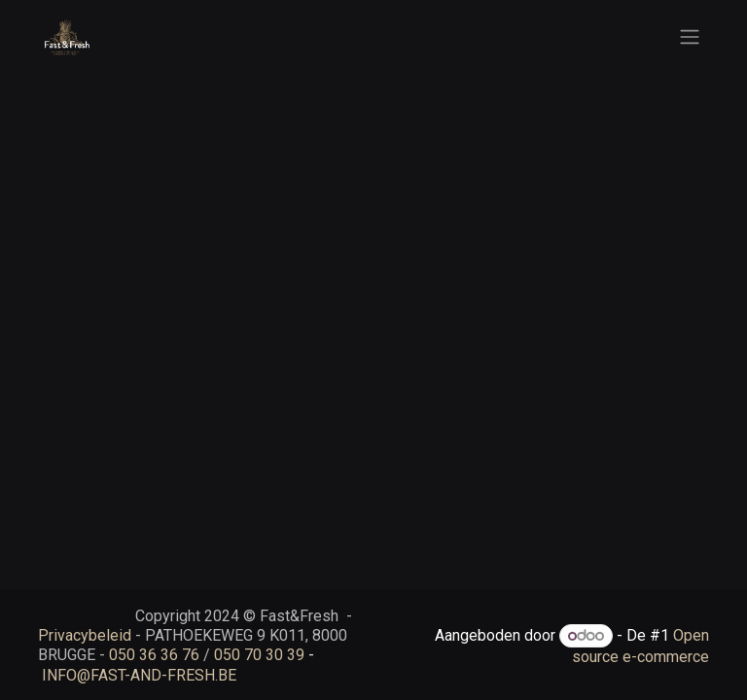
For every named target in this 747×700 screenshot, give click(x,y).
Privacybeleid (85, 635)
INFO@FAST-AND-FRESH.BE (139, 675)
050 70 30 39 (259, 655)
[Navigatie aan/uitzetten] (690, 37)
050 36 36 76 (154, 655)
